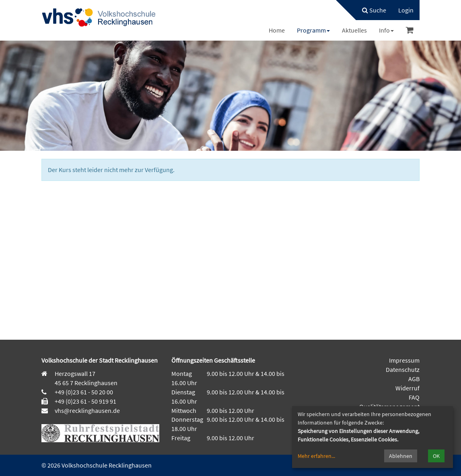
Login (406, 10)
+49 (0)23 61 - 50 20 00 (84, 392)
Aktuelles (354, 30)
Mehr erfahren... (316, 456)
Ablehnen (401, 456)
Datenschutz (403, 369)
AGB (414, 379)
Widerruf (407, 388)
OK (436, 456)
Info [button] (386, 30)
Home (277, 30)
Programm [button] (313, 30)
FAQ (414, 397)
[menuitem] (370, 10)
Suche (374, 10)
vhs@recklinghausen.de (87, 410)
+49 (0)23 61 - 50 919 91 (85, 401)
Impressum (404, 360)
